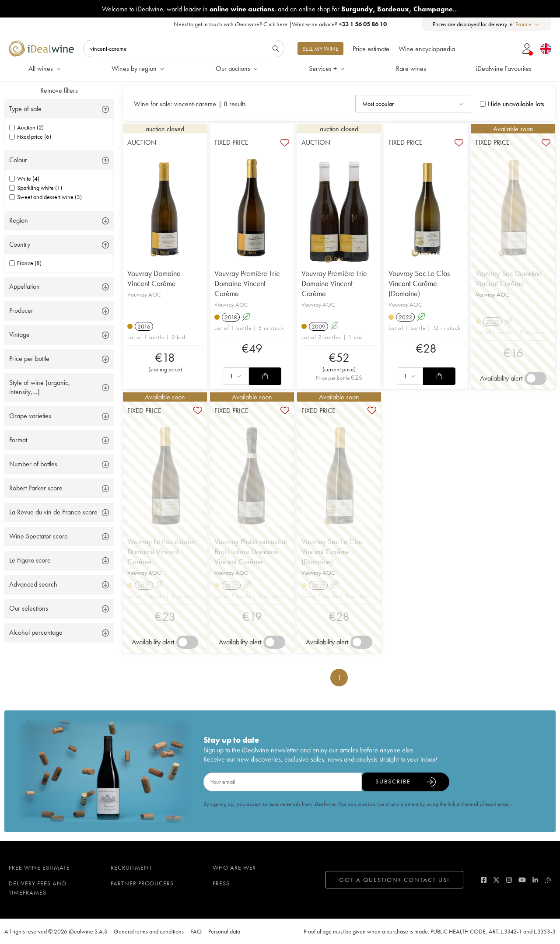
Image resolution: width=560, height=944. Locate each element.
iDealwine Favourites (504, 68)
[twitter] (496, 880)
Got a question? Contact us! (394, 880)
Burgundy (357, 9)
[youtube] (522, 880)
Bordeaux (393, 9)
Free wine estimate (39, 867)
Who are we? (234, 867)
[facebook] (484, 880)
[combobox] (528, 24)
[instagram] (509, 880)
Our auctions (237, 68)
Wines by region (138, 68)
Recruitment (131, 867)
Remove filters (59, 90)
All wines (45, 68)
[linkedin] (535, 880)
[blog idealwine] (548, 880)
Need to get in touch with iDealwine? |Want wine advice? (280, 24)
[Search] (184, 49)
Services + (327, 68)
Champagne (433, 9)
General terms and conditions (149, 931)
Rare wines (411, 68)
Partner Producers (142, 883)
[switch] (535, 378)
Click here (275, 24)
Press (221, 883)
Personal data (224, 931)
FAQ (196, 931)
